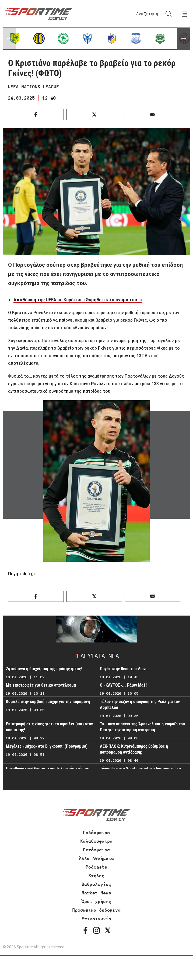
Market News (97, 893)
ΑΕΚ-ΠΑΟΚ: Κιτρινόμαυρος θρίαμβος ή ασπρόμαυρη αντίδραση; (134, 749)
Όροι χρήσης (97, 901)
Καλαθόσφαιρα (97, 841)
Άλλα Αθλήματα (97, 858)
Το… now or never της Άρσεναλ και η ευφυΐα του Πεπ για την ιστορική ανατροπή (142, 727)
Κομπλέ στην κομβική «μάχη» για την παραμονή (48, 702)
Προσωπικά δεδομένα (97, 910)
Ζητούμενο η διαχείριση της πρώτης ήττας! (44, 669)
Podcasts (97, 867)
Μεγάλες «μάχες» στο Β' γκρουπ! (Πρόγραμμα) (47, 746)
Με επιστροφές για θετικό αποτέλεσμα (41, 685)
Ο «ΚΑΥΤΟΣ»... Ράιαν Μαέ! (123, 685)
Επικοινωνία (97, 919)
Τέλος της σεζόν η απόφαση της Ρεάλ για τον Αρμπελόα (140, 705)
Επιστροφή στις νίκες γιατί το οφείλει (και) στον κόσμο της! (49, 727)
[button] (184, 38)
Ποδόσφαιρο (97, 833)
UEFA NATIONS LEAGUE (34, 87)
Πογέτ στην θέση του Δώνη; (124, 669)
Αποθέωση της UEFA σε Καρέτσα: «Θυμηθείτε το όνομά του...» (78, 300)
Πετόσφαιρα (97, 850)
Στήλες (97, 876)
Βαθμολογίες (97, 884)
